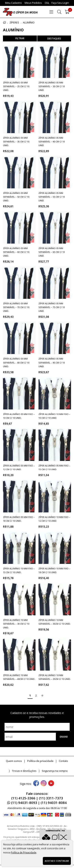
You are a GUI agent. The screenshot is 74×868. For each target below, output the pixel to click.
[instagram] (44, 784)
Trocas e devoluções (24, 771)
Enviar (64, 737)
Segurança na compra (55, 771)
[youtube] (51, 784)
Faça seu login (60, 3)
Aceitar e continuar (57, 861)
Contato (63, 761)
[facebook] (36, 784)
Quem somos (14, 761)
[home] (20, 12)
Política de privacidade (40, 761)
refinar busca (20, 38)
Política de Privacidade (24, 852)
